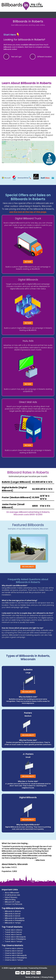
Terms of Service (32, 977)
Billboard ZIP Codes (12, 902)
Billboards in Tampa (13, 923)
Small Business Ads (12, 895)
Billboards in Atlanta (13, 911)
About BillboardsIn (12, 893)
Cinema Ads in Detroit (14, 953)
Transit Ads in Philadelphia (15, 939)
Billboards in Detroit (13, 916)
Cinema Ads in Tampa (14, 960)
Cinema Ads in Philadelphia (16, 958)
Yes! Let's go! (16, 57)
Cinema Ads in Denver (14, 951)
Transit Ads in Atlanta (13, 930)
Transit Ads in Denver (13, 932)
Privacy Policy (48, 977)
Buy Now (28, 262)
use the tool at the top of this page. (28, 212)
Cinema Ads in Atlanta (14, 948)
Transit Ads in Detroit (13, 935)
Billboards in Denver (13, 914)
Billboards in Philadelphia (15, 920)
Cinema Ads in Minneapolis (16, 955)
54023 (14, 867)
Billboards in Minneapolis (15, 918)
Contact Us (9, 904)
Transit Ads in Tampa (13, 941)
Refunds (19, 904)
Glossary (14, 897)
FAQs (7, 897)
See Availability (28, 567)
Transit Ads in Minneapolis (15, 937)
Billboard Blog (10, 900)
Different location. (45, 57)
